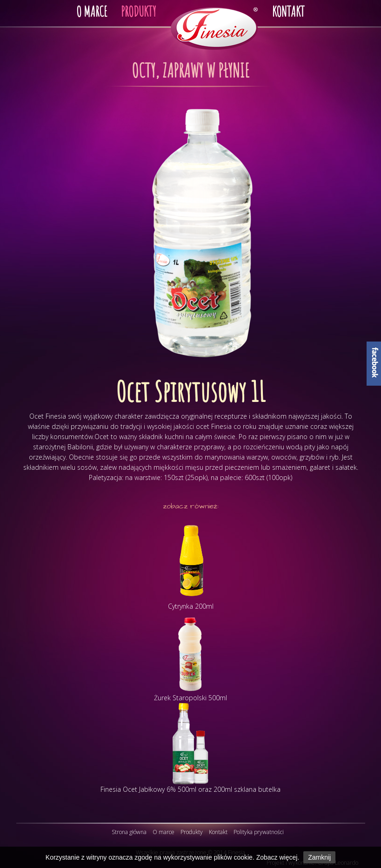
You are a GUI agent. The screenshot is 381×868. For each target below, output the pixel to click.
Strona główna (129, 832)
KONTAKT (288, 11)
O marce (164, 832)
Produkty (192, 832)
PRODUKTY (139, 11)
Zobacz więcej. (278, 857)
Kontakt (218, 832)
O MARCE (92, 11)
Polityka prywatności (259, 832)
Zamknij (319, 857)
